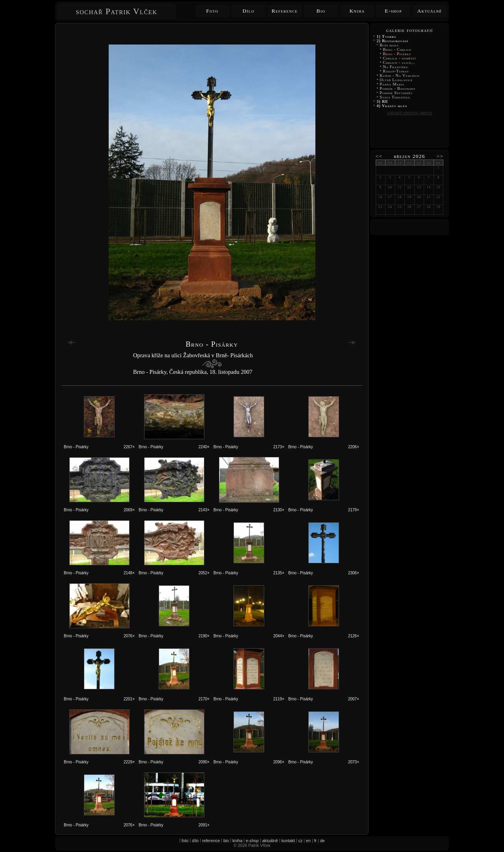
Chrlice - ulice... (399, 62)
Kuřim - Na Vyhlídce (400, 75)
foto (185, 841)
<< (379, 156)
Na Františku (396, 67)
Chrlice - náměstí (399, 58)
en (308, 841)
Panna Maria (392, 84)
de (322, 841)
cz (301, 841)
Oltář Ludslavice (396, 80)
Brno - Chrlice (397, 49)
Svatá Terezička (395, 97)
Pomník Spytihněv (396, 93)
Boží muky (389, 45)
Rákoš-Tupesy (396, 71)
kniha (237, 841)
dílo (195, 841)
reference (211, 841)
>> (440, 156)
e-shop (252, 841)
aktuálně (270, 841)
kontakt (288, 841)
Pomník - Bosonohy (398, 88)
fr (316, 841)
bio (226, 841)
